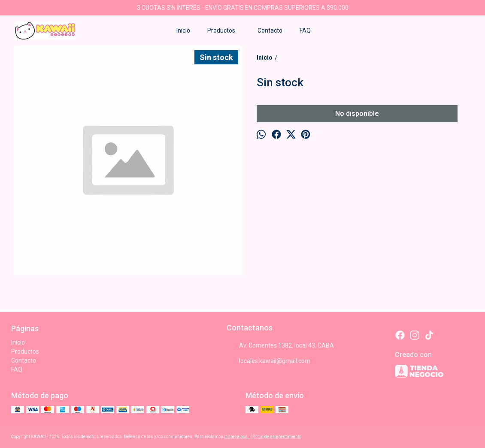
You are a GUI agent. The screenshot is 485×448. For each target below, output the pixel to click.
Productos (226, 30)
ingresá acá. (237, 437)
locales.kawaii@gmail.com (268, 361)
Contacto (270, 30)
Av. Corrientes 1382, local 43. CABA (280, 346)
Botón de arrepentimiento (277, 437)
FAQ (305, 30)
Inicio (183, 30)
